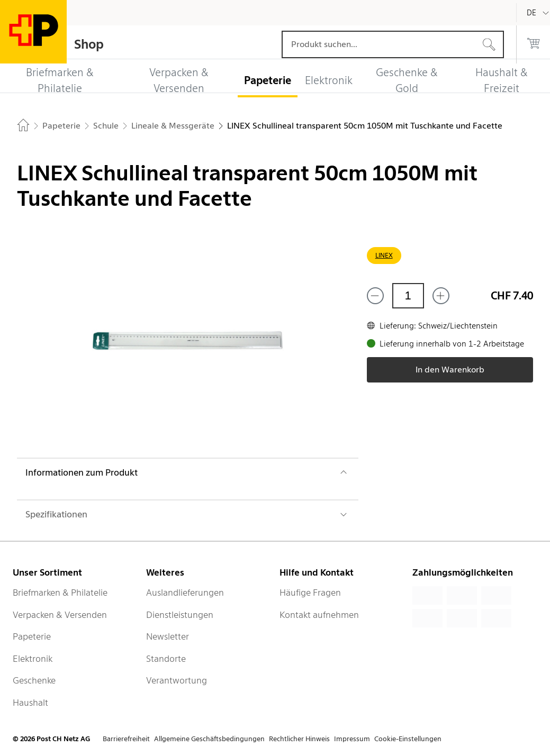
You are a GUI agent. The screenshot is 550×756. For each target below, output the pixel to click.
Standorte (166, 659)
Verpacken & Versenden (60, 615)
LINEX (384, 255)
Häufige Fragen (310, 593)
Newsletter (168, 636)
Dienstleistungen (180, 615)
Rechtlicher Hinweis (299, 739)
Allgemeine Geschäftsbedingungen (209, 739)
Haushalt (30, 703)
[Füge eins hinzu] (441, 296)
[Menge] (408, 296)
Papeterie (32, 636)
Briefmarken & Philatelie (60, 593)
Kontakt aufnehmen (319, 615)
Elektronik (33, 659)
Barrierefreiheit (126, 739)
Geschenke (34, 680)
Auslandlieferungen (185, 593)
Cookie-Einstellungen (408, 739)
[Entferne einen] (375, 296)
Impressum (352, 739)
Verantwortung (177, 680)
